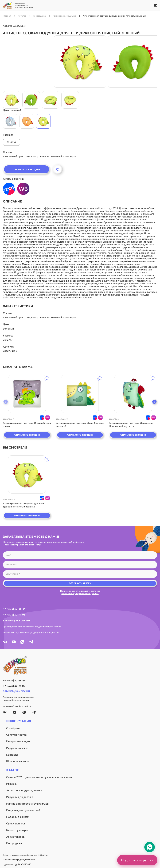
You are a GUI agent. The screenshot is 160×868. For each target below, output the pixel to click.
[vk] (5, 642)
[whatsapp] (22, 642)
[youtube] (14, 642)
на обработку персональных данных (80, 594)
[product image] (80, 62)
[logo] (80, 665)
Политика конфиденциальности (19, 860)
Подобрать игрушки (137, 860)
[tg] (31, 642)
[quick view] (27, 394)
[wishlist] (47, 379)
